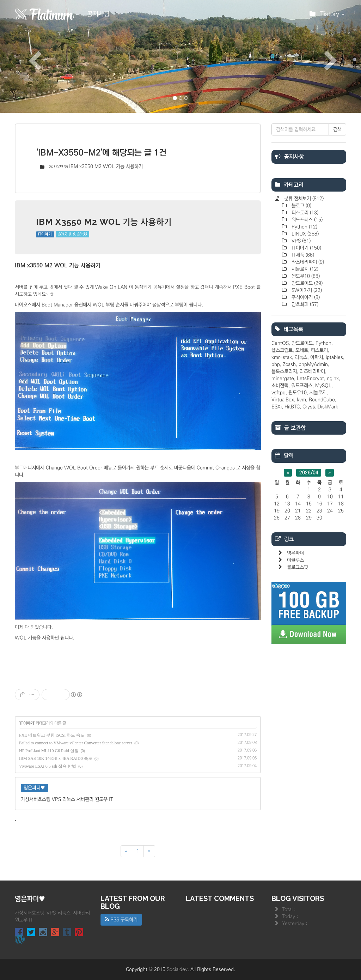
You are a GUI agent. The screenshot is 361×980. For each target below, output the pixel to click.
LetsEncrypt (310, 379)
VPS (300, 241)
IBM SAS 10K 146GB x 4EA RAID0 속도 (56, 758)
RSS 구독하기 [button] (121, 920)
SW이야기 (306, 290)
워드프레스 (306, 220)
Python (304, 227)
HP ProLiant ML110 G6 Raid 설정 (49, 751)
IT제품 (302, 255)
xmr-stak (282, 357)
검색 (337, 129)
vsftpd (279, 393)
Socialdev (177, 969)
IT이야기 (45, 234)
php (276, 364)
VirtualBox (283, 400)
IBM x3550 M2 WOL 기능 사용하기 (106, 167)
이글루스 (295, 560)
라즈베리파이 (307, 262)
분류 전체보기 (303, 199)
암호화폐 (304, 304)
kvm (301, 400)
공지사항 (98, 14)
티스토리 (304, 213)
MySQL (323, 386)
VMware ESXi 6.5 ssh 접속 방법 (48, 766)
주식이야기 (305, 297)
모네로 (302, 350)
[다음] (149, 851)
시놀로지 (304, 269)
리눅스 (301, 357)
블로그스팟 (298, 567)
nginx (333, 379)
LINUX (304, 234)
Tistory (327, 16)
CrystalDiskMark (320, 407)
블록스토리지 (284, 371)
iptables (334, 357)
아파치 (317, 357)
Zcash (289, 364)
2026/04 (309, 473)
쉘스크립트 (282, 350)
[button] (27, 56)
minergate (283, 379)
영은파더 (295, 553)
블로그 (301, 206)
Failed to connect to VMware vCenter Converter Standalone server (76, 743)
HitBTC (292, 407)
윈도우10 (305, 276)
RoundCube (322, 400)
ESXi (277, 407)
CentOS (280, 343)
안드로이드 (306, 283)
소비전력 (280, 386)
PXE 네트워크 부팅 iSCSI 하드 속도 (52, 735)
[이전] (126, 851)
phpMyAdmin (313, 364)
